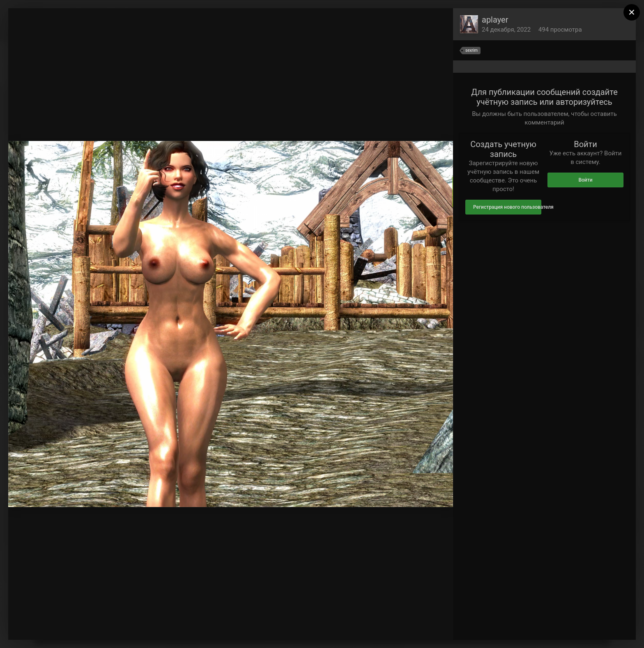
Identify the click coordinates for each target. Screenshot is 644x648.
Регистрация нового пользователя (507, 207)
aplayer (495, 20)
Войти (585, 180)
